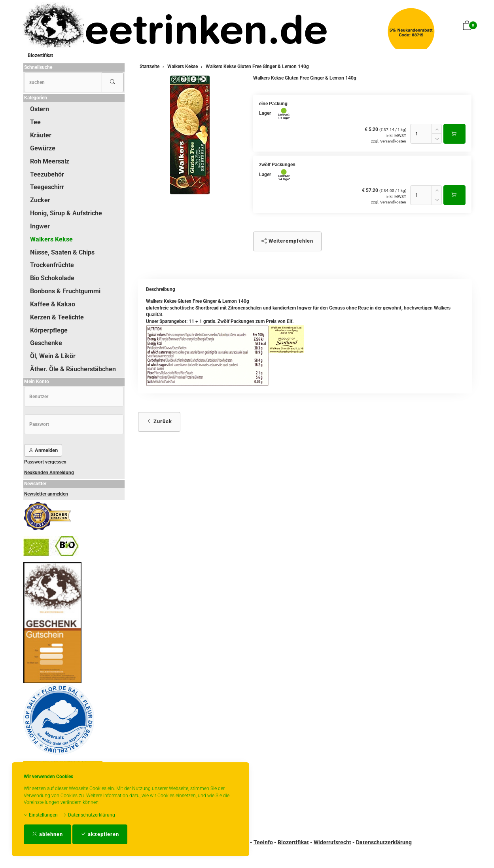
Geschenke (46, 343)
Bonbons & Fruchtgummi (65, 291)
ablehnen (47, 834)
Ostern (40, 109)
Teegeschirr (47, 187)
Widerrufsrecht (332, 842)
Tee (35, 122)
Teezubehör (47, 174)
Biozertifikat (40, 55)
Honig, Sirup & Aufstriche (66, 213)
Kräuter (41, 135)
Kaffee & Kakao (53, 304)
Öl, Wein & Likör (53, 356)
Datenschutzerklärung (89, 815)
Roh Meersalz (50, 161)
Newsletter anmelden (46, 494)
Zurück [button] (159, 421)
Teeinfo (263, 842)
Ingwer (40, 226)
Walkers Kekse (51, 239)
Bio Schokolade (52, 278)
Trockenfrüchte (52, 265)
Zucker (40, 200)
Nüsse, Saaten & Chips (62, 252)
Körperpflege (49, 330)
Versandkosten (393, 141)
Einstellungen (41, 815)
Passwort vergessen (45, 462)
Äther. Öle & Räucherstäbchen (73, 369)
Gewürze (43, 148)
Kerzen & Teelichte (57, 317)
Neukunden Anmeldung (49, 473)
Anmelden (43, 450)
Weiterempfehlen (287, 241)
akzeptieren (100, 834)
